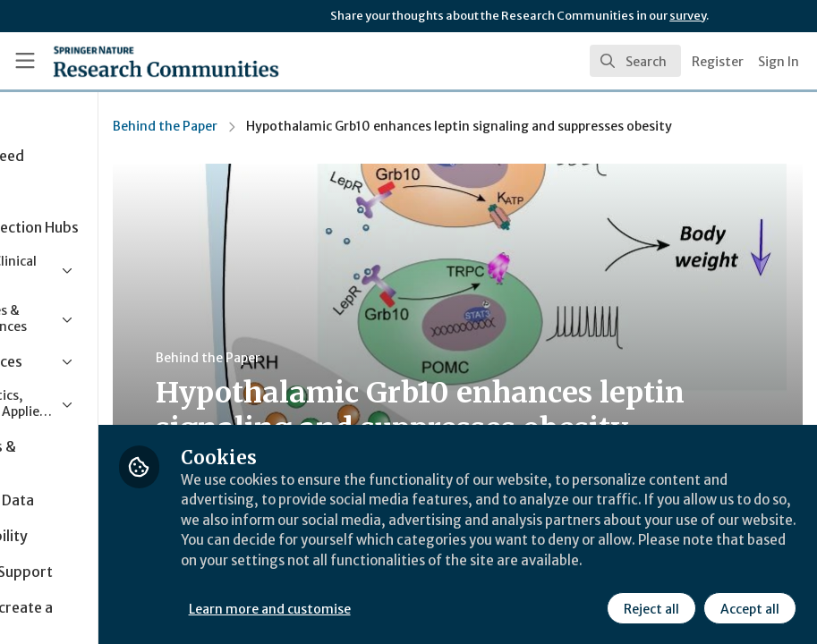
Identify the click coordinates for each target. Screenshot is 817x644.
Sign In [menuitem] (779, 62)
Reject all (651, 607)
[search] (635, 61)
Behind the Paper (296, 126)
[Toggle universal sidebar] (25, 61)
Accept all (749, 607)
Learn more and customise (400, 607)
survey (688, 16)
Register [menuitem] (718, 62)
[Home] (132, 61)
